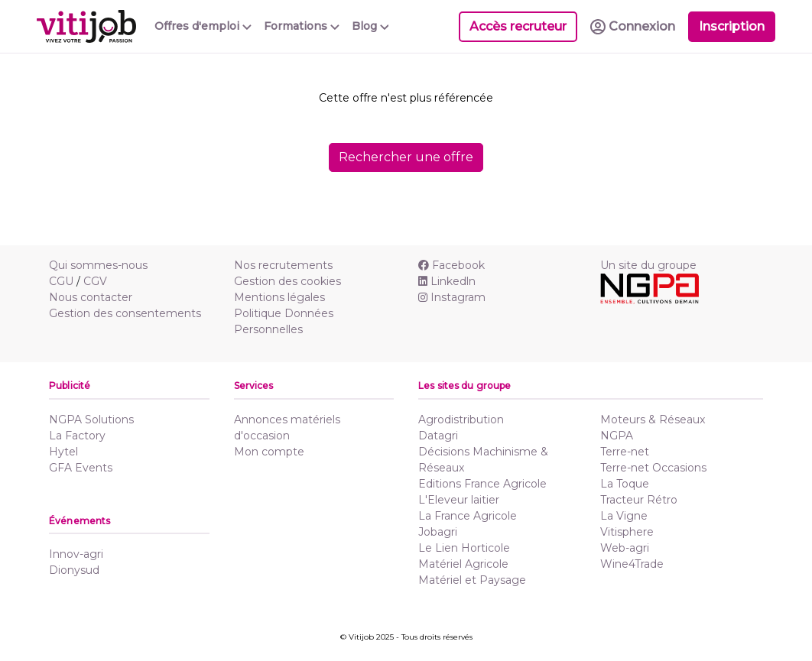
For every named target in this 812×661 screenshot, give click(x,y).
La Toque (625, 484)
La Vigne (624, 516)
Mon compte (269, 452)
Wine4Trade (632, 564)
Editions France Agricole (482, 484)
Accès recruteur (518, 26)
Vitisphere (627, 532)
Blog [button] (370, 26)
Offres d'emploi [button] (203, 26)
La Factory (77, 436)
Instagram (452, 297)
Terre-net (625, 452)
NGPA (617, 436)
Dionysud (74, 570)
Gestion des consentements (125, 313)
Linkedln (447, 281)
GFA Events (81, 468)
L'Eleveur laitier (459, 500)
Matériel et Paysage (472, 580)
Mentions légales (279, 297)
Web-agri (625, 548)
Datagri (438, 436)
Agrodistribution (461, 420)
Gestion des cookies (287, 281)
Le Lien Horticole (464, 548)
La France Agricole (468, 516)
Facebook (451, 265)
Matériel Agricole (463, 564)
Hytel (63, 452)
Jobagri (438, 532)
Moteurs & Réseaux (653, 420)
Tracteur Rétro (639, 500)
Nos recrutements (283, 265)
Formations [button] (302, 26)
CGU (61, 281)
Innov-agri (76, 554)
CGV (95, 281)
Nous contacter (91, 297)
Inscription (732, 26)
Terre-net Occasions (653, 468)
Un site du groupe (648, 265)
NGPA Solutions (91, 420)
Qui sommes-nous (98, 265)
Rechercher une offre (406, 157)
